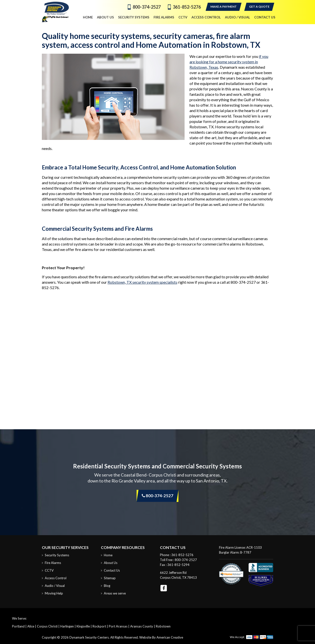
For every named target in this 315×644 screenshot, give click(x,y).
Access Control (56, 578)
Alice (31, 626)
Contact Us (112, 570)
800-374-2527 (147, 7)
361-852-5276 (187, 7)
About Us (111, 563)
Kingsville (83, 626)
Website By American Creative (161, 637)
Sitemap (110, 578)
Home (108, 555)
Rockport (99, 626)
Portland (18, 626)
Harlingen (67, 626)
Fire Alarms (53, 563)
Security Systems (57, 555)
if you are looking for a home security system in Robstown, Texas (229, 62)
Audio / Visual (55, 586)
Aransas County (142, 626)
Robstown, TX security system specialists (142, 282)
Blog (107, 586)
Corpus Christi (47, 626)
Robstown (163, 626)
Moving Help (54, 593)
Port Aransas (118, 626)
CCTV (49, 570)
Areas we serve (115, 593)
